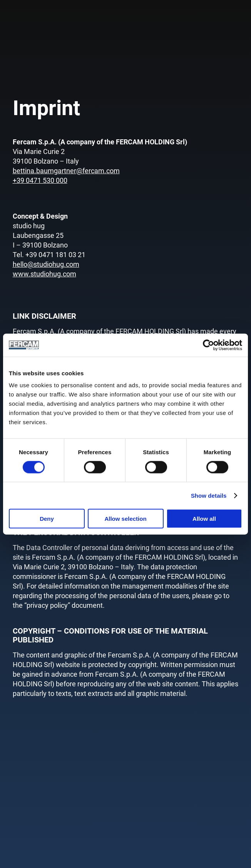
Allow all (204, 519)
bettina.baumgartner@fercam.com (66, 171)
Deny (47, 519)
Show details (209, 495)
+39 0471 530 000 (40, 180)
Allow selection (125, 519)
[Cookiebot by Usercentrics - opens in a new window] (208, 345)
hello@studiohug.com (46, 264)
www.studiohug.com (44, 274)
